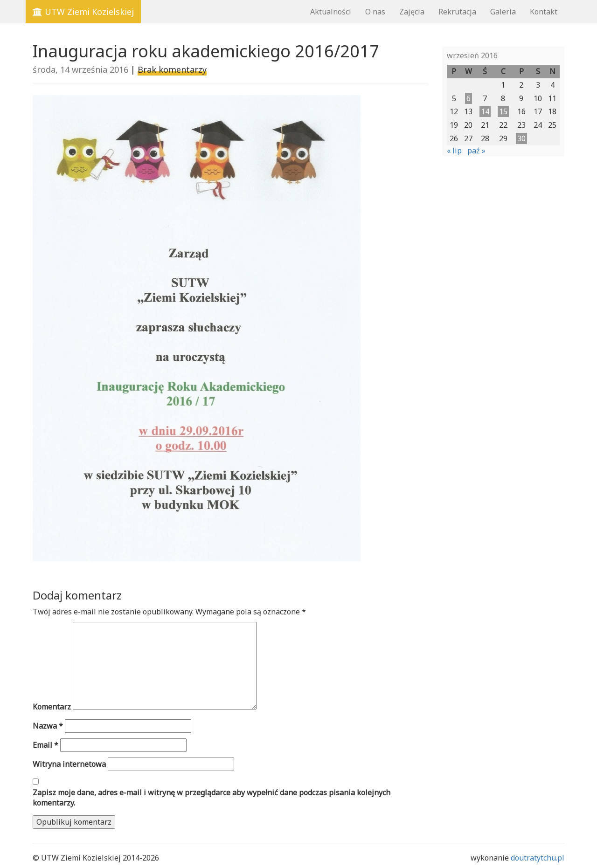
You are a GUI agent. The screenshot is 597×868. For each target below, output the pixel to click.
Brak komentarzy (172, 69)
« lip (454, 151)
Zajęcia (412, 12)
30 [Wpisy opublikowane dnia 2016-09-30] (521, 138)
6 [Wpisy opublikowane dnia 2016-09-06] (469, 98)
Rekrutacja (457, 12)
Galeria (503, 12)
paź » (476, 151)
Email (45, 745)
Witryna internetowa (69, 764)
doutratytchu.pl (538, 858)
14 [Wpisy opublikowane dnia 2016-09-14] (485, 111)
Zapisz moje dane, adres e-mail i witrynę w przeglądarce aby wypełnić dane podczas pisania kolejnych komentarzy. (212, 798)
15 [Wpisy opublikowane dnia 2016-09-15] (503, 111)
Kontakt (544, 12)
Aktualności (331, 12)
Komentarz (52, 707)
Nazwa (48, 726)
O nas (375, 12)
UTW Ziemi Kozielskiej (83, 12)
